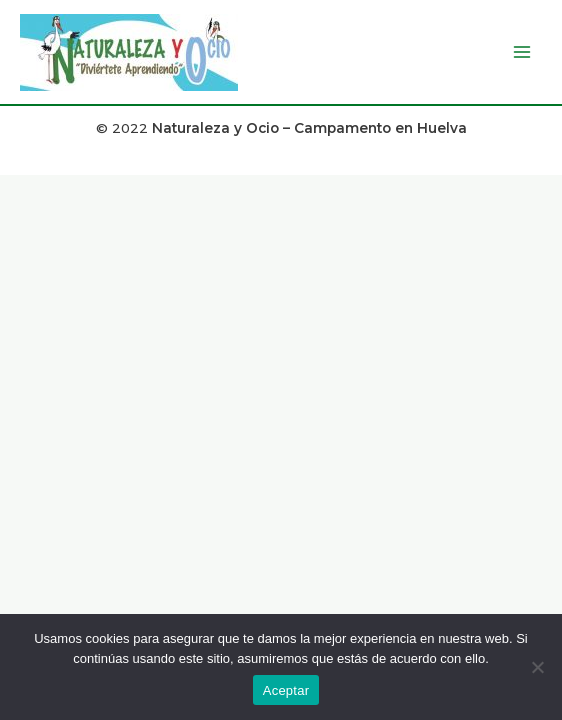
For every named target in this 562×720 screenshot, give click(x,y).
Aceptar (286, 690)
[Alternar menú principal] (522, 52)
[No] (537, 667)
